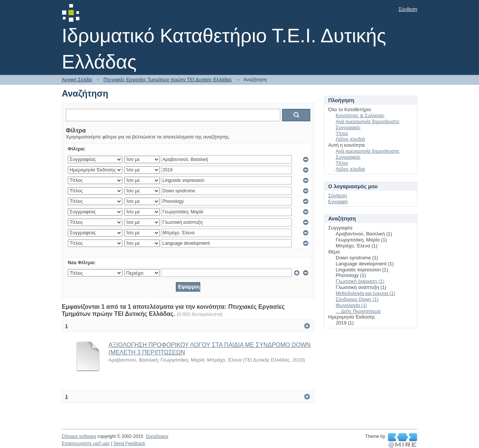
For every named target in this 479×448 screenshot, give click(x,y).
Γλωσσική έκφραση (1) (360, 281)
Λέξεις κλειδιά (350, 139)
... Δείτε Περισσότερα (358, 311)
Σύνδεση (408, 9)
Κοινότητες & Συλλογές (360, 115)
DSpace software (79, 436)
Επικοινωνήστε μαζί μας (86, 444)
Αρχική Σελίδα (77, 80)
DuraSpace (157, 436)
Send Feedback (129, 444)
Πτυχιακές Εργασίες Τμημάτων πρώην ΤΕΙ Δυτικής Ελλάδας (168, 80)
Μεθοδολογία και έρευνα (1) (365, 293)
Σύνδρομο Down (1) (357, 299)
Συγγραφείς (348, 127)
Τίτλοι (342, 133)
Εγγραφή (338, 202)
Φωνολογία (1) (351, 305)
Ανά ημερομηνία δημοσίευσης (368, 121)
